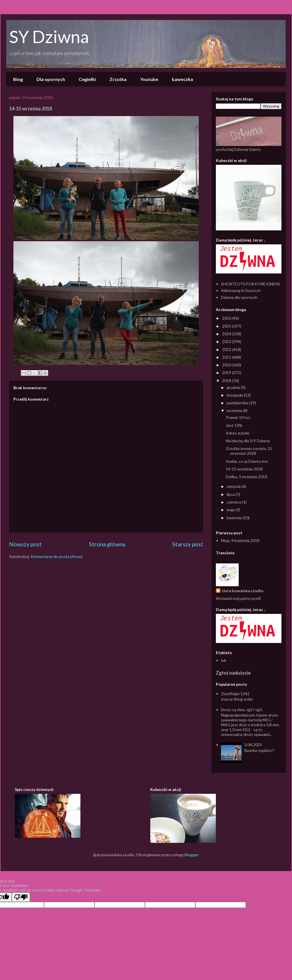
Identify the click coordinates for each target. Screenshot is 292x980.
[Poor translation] (21, 897)
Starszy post (188, 544)
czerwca (234, 502)
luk (224, 660)
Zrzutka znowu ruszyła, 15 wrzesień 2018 (249, 451)
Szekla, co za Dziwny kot (247, 461)
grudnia (234, 387)
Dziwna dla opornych (239, 297)
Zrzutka (118, 79)
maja (231, 510)
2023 (227, 341)
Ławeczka (182, 79)
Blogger (191, 855)
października (238, 403)
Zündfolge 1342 (235, 694)
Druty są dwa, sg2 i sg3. (242, 710)
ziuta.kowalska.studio (243, 591)
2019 (227, 373)
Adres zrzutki (238, 433)
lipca (231, 494)
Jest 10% (234, 425)
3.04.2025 (253, 745)
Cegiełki (87, 79)
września (235, 410)
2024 (227, 334)
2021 (227, 357)
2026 (227, 318)
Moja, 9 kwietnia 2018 (240, 540)
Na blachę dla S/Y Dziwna (248, 441)
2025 (227, 326)
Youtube (149, 79)
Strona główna (107, 544)
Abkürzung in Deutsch (241, 290)
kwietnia (235, 518)
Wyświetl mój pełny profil (238, 598)
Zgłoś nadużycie (233, 673)
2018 (227, 381)
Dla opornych (51, 79)
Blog (18, 79)
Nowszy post (25, 544)
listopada (235, 395)
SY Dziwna (49, 36)
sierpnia (234, 486)
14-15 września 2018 (244, 469)
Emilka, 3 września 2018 (247, 477)
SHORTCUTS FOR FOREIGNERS (251, 284)
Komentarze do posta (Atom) (57, 556)
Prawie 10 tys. (238, 417)
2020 (227, 365)
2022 (227, 349)
